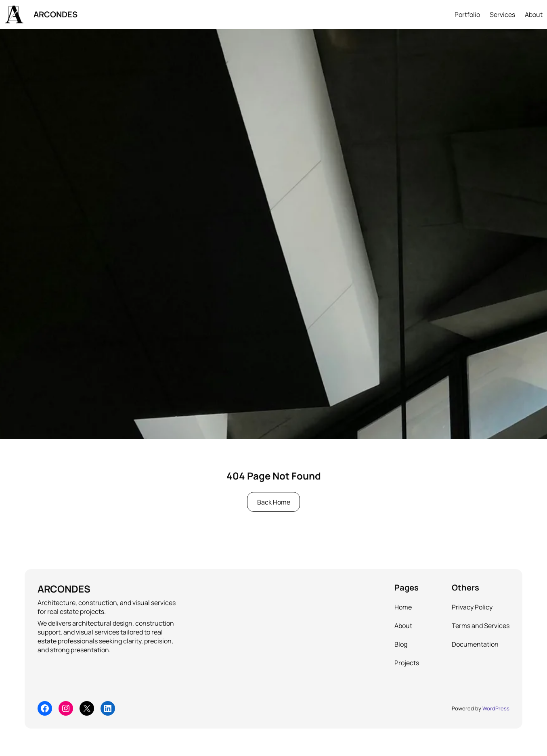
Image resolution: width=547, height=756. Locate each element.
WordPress (496, 708)
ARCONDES (56, 14)
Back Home (274, 502)
